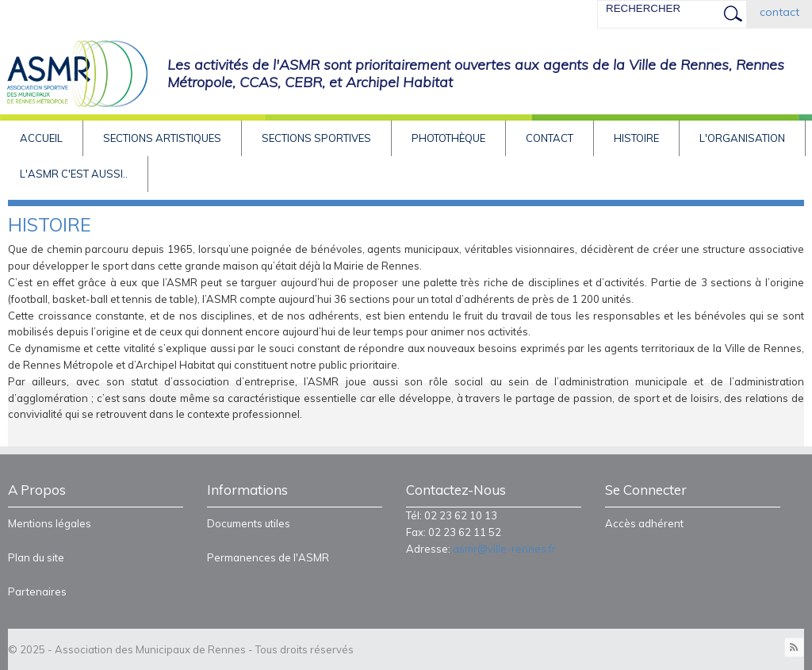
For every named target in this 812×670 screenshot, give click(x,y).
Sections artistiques (162, 138)
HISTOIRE (636, 138)
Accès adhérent (644, 523)
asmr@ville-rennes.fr (504, 549)
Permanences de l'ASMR (268, 557)
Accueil (41, 138)
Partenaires (37, 592)
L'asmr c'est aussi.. (74, 174)
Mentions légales (50, 523)
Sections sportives (316, 138)
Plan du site (36, 557)
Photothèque (448, 138)
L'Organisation (742, 138)
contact (779, 12)
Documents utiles (249, 523)
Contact (550, 138)
